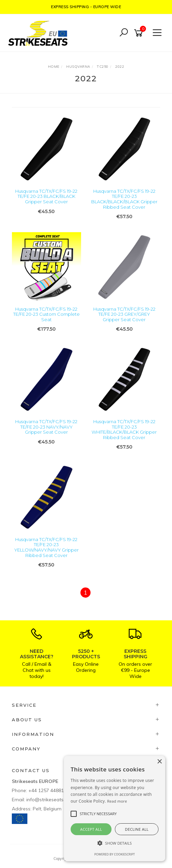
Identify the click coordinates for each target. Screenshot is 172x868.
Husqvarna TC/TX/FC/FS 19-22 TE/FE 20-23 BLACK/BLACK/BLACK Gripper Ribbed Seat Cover (124, 199)
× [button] (159, 762)
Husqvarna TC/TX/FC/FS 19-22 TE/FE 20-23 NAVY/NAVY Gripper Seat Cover (46, 427)
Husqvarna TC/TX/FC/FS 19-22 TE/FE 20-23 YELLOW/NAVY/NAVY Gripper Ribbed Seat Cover (46, 547)
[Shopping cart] (140, 33)
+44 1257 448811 (47, 790)
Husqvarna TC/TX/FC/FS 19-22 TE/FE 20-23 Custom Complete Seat (46, 314)
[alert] (115, 809)
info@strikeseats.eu (48, 800)
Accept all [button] (91, 829)
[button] (115, 843)
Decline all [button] (137, 829)
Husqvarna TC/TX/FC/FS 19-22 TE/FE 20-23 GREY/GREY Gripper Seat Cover (124, 314)
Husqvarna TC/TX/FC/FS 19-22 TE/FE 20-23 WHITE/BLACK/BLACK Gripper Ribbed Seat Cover (124, 429)
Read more (117, 801)
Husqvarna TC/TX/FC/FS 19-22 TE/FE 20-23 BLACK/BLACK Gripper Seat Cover (46, 196)
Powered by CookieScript (115, 854)
